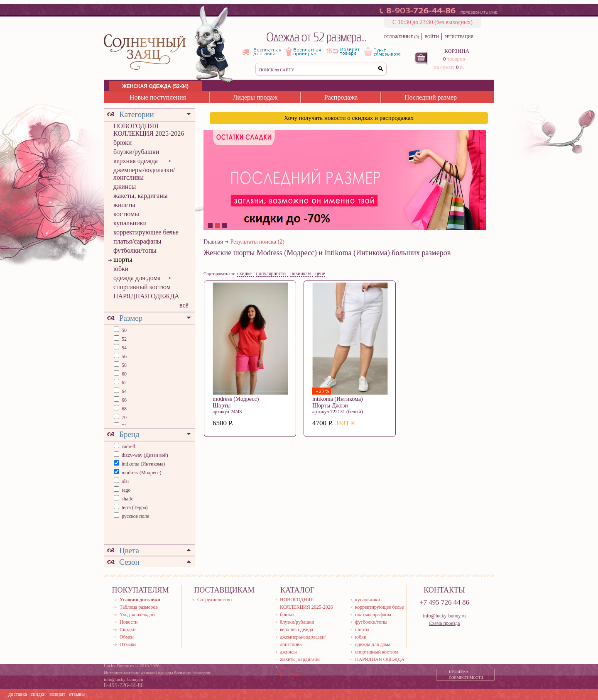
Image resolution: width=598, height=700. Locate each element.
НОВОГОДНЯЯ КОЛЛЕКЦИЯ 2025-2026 (149, 130)
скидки (38, 694)
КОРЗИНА (457, 51)
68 (124, 409)
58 (124, 365)
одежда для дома (137, 278)
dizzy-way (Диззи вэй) (145, 455)
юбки (121, 269)
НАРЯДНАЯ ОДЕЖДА (146, 296)
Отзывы (128, 644)
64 (124, 391)
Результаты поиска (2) (257, 242)
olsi (125, 481)
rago (126, 490)
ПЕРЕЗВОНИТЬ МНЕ (479, 12)
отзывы (77, 694)
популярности (271, 273)
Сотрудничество (214, 600)
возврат (57, 694)
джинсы (125, 187)
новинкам (301, 273)
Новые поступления (158, 97)
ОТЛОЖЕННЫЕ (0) (401, 37)
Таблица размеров (139, 607)
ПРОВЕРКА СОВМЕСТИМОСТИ (466, 675)
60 (124, 374)
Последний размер (431, 97)
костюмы (126, 214)
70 (124, 417)
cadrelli (129, 446)
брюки (123, 143)
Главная (213, 242)
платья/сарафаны (137, 241)
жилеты (124, 205)
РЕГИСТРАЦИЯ (459, 37)
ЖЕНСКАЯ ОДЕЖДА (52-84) (155, 86)
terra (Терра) (135, 507)
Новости (129, 622)
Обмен (127, 637)
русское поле (135, 516)
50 (124, 330)
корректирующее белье (146, 232)
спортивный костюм (142, 287)
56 (124, 356)
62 (124, 383)
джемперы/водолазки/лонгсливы (144, 174)
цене (320, 273)
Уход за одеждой (137, 615)
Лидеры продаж (255, 97)
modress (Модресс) (141, 473)
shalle (127, 499)
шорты (123, 260)
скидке (244, 273)
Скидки (128, 629)
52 (124, 339)
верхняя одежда (136, 161)
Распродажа (341, 97)
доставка (18, 694)
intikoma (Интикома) (143, 464)
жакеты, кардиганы (140, 196)
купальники (130, 223)
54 (124, 348)
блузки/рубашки (136, 152)
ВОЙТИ (431, 37)
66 (124, 400)
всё (184, 305)
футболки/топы (135, 250)
